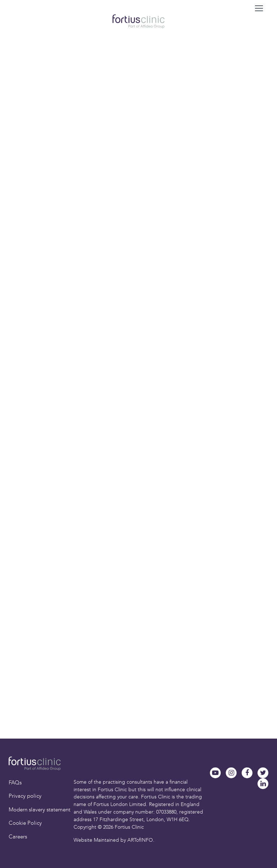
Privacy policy (25, 796)
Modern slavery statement (39, 810)
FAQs (15, 783)
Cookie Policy (25, 823)
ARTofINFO (140, 840)
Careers (18, 837)
